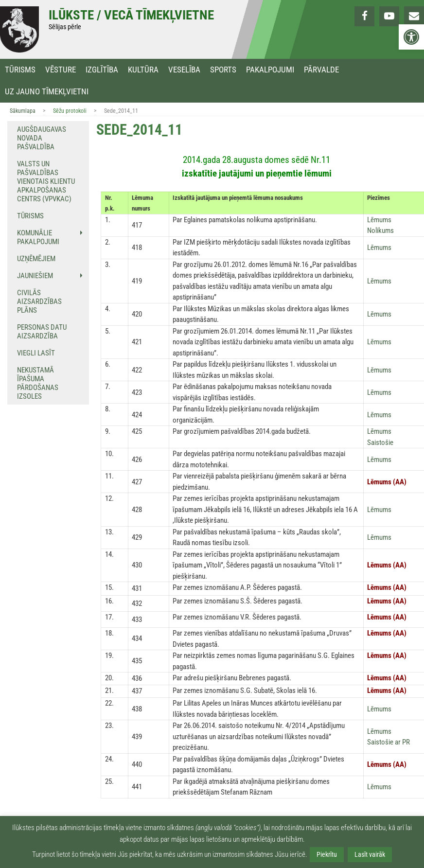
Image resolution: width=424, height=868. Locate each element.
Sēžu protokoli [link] (70, 111)
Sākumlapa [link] (23, 111)
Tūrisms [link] (20, 70)
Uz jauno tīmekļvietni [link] (47, 92)
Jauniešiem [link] (35, 276)
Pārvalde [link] (321, 70)
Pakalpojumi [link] (270, 70)
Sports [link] (223, 70)
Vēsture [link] (61, 70)
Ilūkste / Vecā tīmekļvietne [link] (131, 15)
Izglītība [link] (102, 70)
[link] (411, 37)
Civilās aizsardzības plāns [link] (39, 301)
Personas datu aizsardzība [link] (42, 332)
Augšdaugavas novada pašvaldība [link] (42, 138)
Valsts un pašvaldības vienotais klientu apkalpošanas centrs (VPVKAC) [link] (46, 181)
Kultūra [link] (143, 70)
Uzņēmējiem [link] (36, 259)
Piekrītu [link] (327, 854)
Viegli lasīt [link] (36, 353)
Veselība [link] (184, 70)
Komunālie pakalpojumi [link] (38, 237)
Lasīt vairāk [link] (370, 854)
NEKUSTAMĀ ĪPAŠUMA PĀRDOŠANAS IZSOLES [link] (38, 383)
